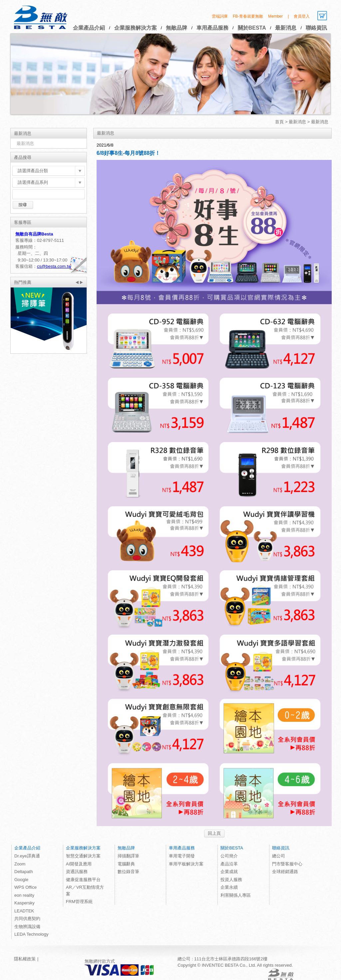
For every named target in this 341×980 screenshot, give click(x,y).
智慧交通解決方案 (83, 856)
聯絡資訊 (316, 28)
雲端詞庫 (220, 16)
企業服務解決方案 (136, 28)
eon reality (24, 895)
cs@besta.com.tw (54, 266)
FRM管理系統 (79, 902)
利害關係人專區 (236, 895)
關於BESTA (252, 28)
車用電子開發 (182, 856)
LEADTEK (24, 911)
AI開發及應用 (79, 864)
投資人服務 (231, 880)
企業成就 (229, 872)
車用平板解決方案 (186, 864)
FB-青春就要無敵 (248, 16)
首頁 (279, 122)
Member (275, 16)
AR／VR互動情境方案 (85, 891)
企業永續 (229, 887)
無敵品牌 (176, 28)
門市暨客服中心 (287, 864)
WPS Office (25, 887)
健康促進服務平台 (83, 880)
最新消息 (286, 28)
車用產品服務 (212, 28)
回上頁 (214, 833)
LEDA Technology (31, 934)
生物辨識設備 (27, 927)
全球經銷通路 (285, 872)
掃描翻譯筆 (128, 856)
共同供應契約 (27, 919)
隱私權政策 (25, 959)
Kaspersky (24, 903)
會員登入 (302, 16)
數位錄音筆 (128, 872)
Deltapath (24, 872)
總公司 (279, 856)
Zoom (20, 864)
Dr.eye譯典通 (27, 856)
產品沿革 (229, 864)
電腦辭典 (126, 864)
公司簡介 (229, 856)
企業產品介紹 (89, 28)
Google (21, 880)
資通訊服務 (77, 872)
